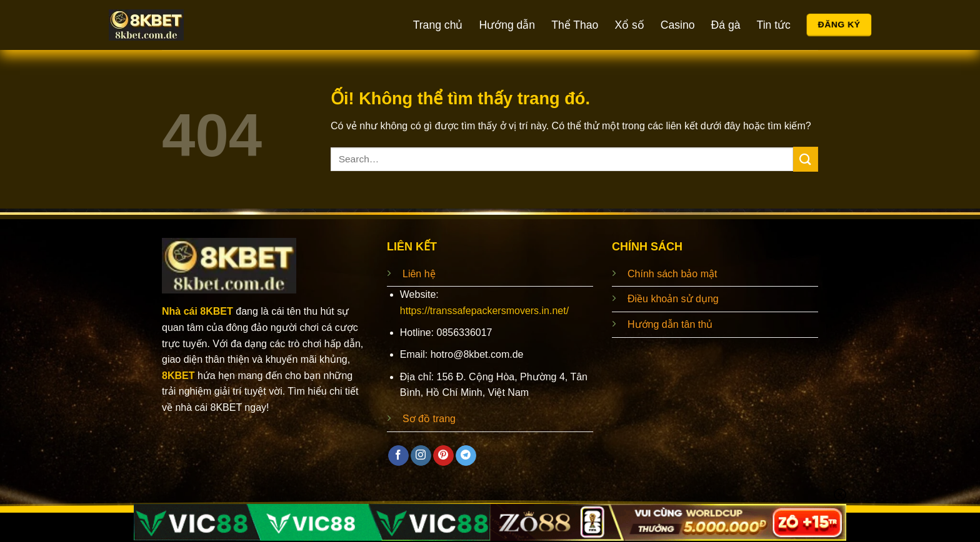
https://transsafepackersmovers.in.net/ (484, 311)
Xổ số (629, 25)
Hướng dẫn (507, 25)
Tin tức (774, 25)
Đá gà (726, 25)
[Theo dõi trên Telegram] (466, 456)
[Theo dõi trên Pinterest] (443, 456)
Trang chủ (438, 25)
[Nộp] (806, 159)
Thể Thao (575, 25)
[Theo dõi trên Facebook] (398, 456)
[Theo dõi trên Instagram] (421, 456)
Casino (678, 25)
